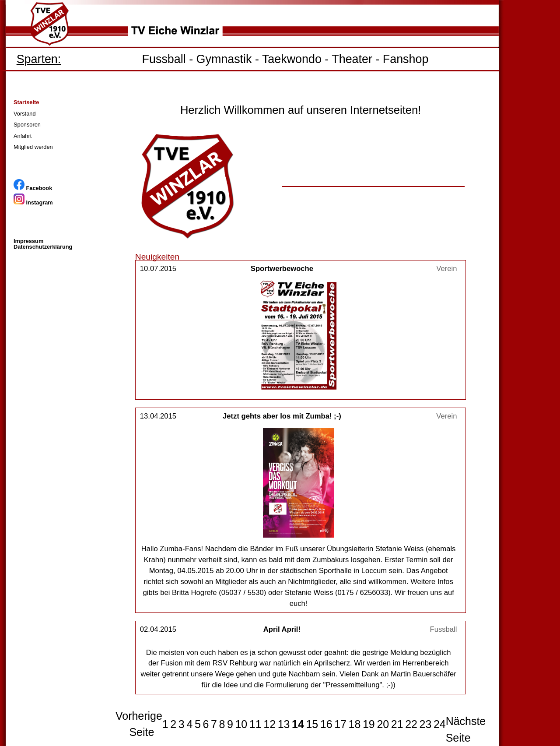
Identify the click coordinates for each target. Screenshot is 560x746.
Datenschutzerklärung (43, 247)
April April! (282, 629)
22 (411, 724)
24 (440, 724)
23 (426, 724)
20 (383, 724)
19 (369, 724)
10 (241, 724)
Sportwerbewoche (282, 269)
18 (355, 724)
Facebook (33, 188)
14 (298, 724)
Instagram (33, 202)
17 (340, 724)
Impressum (28, 241)
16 (326, 724)
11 (255, 724)
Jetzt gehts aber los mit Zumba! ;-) (282, 416)
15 (312, 724)
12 (269, 724)
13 (284, 724)
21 (397, 724)
